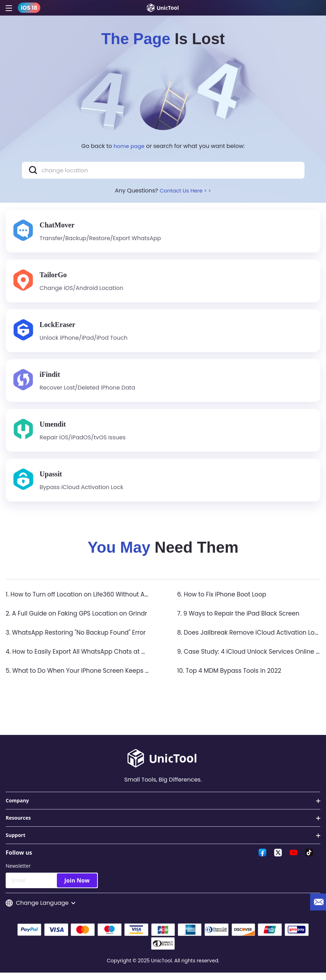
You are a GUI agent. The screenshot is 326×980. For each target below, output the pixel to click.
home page (129, 146)
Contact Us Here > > (185, 191)
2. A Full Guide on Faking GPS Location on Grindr (81, 620)
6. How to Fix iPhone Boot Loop (224, 601)
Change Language (40, 910)
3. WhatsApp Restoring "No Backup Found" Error (80, 639)
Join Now (77, 887)
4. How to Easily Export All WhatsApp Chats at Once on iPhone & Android (119, 658)
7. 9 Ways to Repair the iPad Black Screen (242, 620)
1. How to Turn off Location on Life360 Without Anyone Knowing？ (107, 601)
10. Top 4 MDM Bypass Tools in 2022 (232, 677)
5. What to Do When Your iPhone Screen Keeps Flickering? (96, 677)
